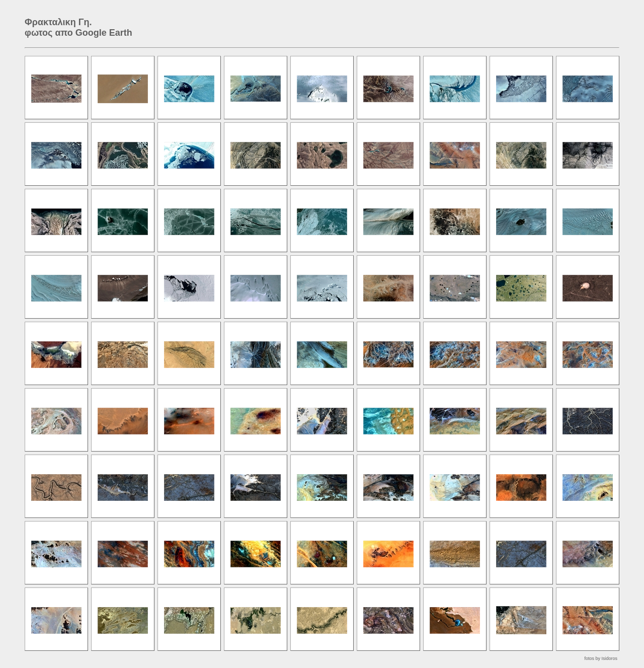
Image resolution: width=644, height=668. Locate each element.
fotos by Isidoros (601, 658)
